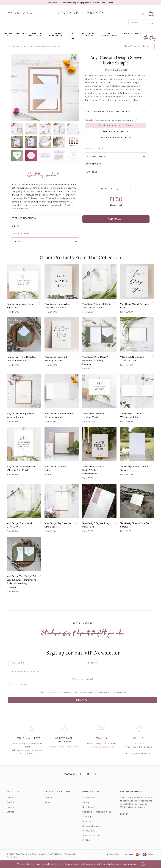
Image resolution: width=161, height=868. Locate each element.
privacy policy (53, 692)
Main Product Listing (137, 46)
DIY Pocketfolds (110, 35)
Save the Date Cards (36, 35)
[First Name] (45, 663)
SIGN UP (83, 700)
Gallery (21, 33)
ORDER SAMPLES (24, 13)
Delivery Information (92, 826)
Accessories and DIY (89, 35)
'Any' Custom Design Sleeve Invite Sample (41, 46)
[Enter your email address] (83, 671)
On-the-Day (72, 36)
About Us (8, 35)
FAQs (138, 33)
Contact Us (12, 798)
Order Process (89, 798)
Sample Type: (92, 120)
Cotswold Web (13, 857)
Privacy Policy (89, 831)
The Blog (150, 38)
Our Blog (11, 807)
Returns (48, 802)
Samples (127, 33)
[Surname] (121, 663)
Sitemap (10, 812)
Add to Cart (116, 219)
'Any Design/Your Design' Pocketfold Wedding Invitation (95, 360)
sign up (128, 814)
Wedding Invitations (56, 35)
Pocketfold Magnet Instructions (97, 812)
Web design (69, 854)
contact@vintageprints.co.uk (101, 747)
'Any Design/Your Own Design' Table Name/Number (94, 470)
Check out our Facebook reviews (64, 747)
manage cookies (130, 864)
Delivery (48, 798)
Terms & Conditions (91, 836)
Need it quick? (89, 807)
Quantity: (107, 189)
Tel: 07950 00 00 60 (138, 744)
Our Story (11, 802)
